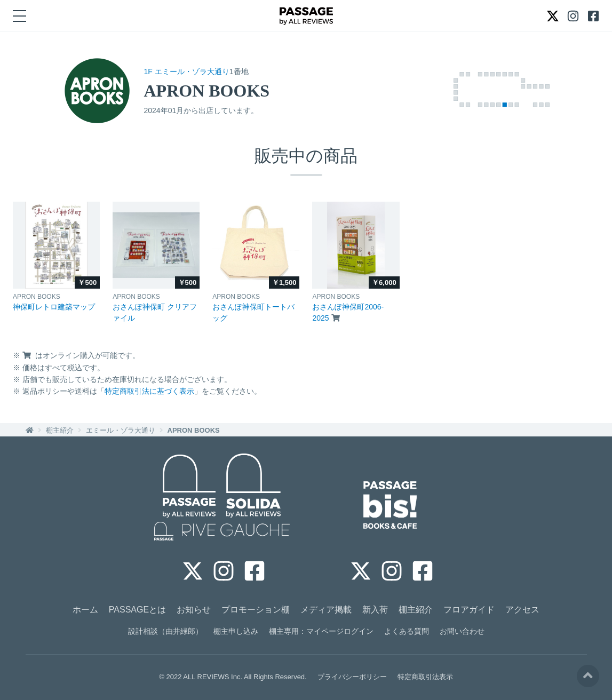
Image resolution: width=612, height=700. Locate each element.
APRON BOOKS (194, 430)
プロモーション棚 (256, 610)
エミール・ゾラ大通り (121, 430)
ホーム (85, 610)
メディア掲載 (326, 610)
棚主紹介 (60, 430)
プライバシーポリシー (352, 677)
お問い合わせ (462, 631)
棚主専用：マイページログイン (321, 631)
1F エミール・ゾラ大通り (187, 71)
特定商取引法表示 (425, 677)
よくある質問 (407, 631)
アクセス (522, 610)
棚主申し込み (236, 631)
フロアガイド (469, 610)
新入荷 (375, 610)
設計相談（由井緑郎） (165, 631)
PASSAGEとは (137, 610)
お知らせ (194, 610)
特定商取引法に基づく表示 (149, 391)
